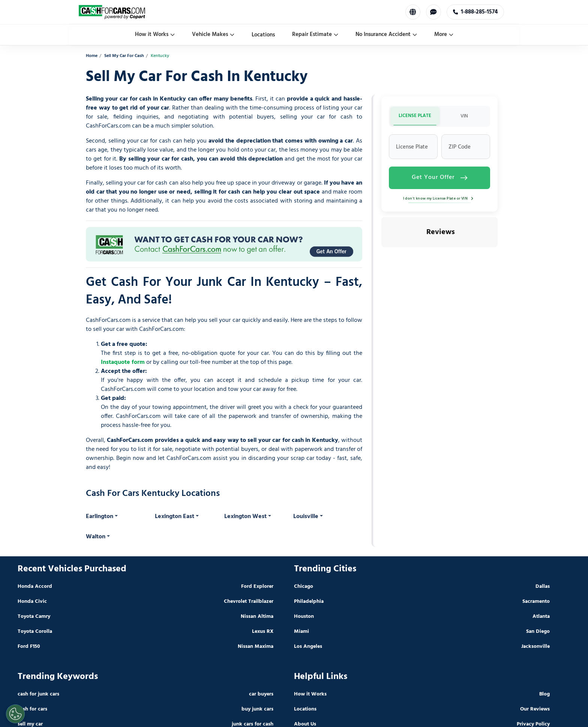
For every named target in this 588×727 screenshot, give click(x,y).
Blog (544, 694)
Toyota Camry (34, 617)
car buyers (261, 694)
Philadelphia (309, 602)
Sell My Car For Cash (124, 56)
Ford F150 (29, 647)
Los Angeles (308, 647)
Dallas (543, 587)
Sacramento (536, 602)
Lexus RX (263, 632)
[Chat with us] (433, 12)
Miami (301, 632)
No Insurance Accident (386, 35)
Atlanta (541, 617)
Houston (304, 617)
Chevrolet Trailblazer (249, 602)
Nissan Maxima (256, 647)
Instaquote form (123, 362)
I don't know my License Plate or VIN (440, 198)
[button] (381, 255)
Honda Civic (32, 602)
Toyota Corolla (35, 632)
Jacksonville (535, 647)
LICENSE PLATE (415, 116)
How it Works (155, 35)
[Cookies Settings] (15, 714)
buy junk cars (257, 709)
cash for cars (32, 709)
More (444, 35)
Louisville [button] (306, 517)
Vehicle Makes (213, 35)
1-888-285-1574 (475, 12)
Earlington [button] (100, 517)
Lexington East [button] (175, 517)
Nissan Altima (257, 617)
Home (92, 56)
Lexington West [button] (245, 517)
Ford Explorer (257, 587)
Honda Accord (35, 587)
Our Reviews (535, 709)
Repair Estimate (315, 35)
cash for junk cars (38, 694)
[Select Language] (413, 12)
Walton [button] (96, 537)
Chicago (304, 587)
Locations (263, 35)
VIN (464, 116)
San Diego (538, 632)
